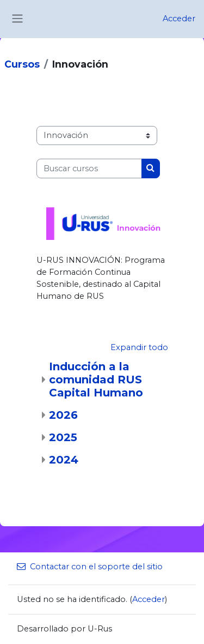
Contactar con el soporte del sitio (90, 567)
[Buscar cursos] (89, 168)
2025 (63, 437)
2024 (64, 460)
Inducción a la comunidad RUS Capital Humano (96, 380)
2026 (63, 415)
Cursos (22, 64)
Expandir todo (139, 347)
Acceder (179, 19)
